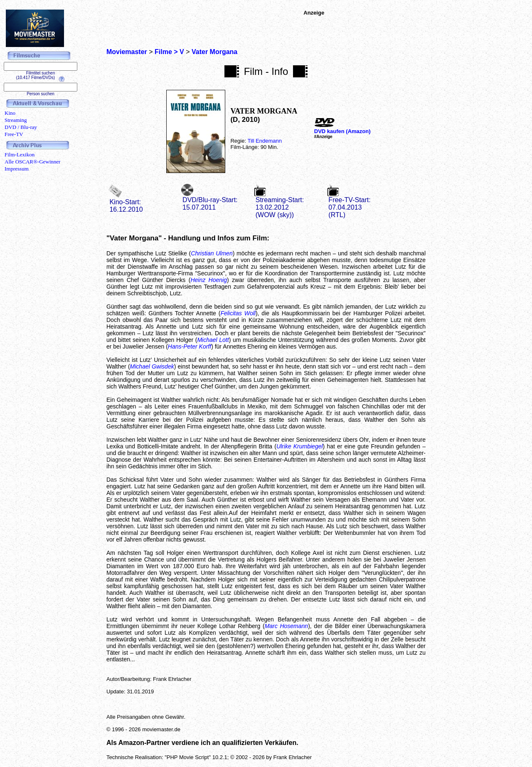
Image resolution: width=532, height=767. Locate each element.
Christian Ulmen (212, 253)
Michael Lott (213, 340)
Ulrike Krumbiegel (300, 446)
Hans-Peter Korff (190, 346)
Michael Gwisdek (152, 366)
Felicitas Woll (238, 313)
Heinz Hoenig (209, 280)
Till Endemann (265, 141)
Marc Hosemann (287, 626)
